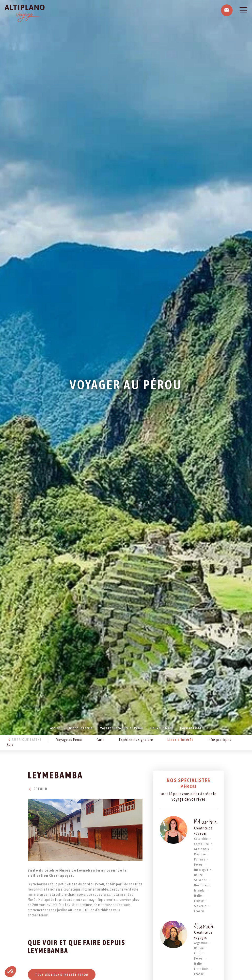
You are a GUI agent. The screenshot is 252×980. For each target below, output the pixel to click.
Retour (37, 789)
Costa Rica (201, 844)
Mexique (200, 854)
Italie (198, 896)
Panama (200, 859)
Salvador (200, 880)
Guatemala (202, 849)
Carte (101, 740)
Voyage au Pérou (69, 740)
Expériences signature (136, 740)
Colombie (201, 839)
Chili (197, 953)
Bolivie (199, 948)
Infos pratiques (220, 740)
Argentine (201, 943)
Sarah (204, 927)
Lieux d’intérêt (162, 728)
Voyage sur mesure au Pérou (122, 728)
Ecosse (199, 901)
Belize (198, 875)
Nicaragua (201, 870)
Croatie (199, 911)
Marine (206, 823)
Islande (199, 890)
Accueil (56, 728)
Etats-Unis (201, 969)
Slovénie (200, 906)
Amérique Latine (81, 728)
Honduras (201, 885)
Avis (10, 745)
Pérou (198, 865)
